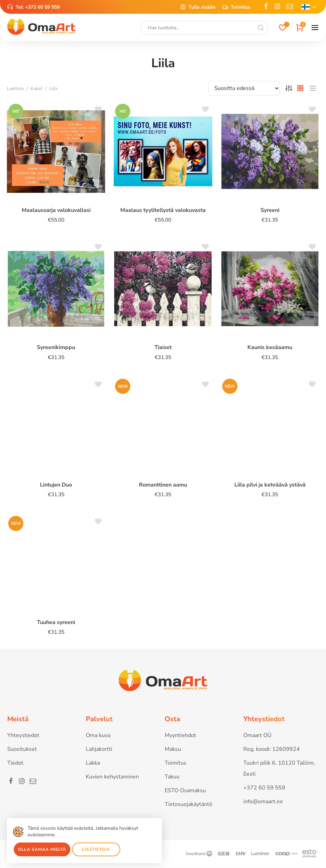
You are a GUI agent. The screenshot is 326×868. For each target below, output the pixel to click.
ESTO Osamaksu (185, 790)
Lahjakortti (99, 749)
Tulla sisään (198, 7)
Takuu (172, 777)
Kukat (37, 89)
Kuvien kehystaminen (112, 777)
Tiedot (15, 763)
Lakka (93, 763)
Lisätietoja (96, 849)
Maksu (173, 749)
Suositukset (22, 749)
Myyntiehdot (180, 735)
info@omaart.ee (263, 801)
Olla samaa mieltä (42, 849)
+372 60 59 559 (42, 7)
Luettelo (15, 89)
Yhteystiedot (23, 735)
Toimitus (236, 7)
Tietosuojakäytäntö (189, 804)
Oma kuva (98, 735)
